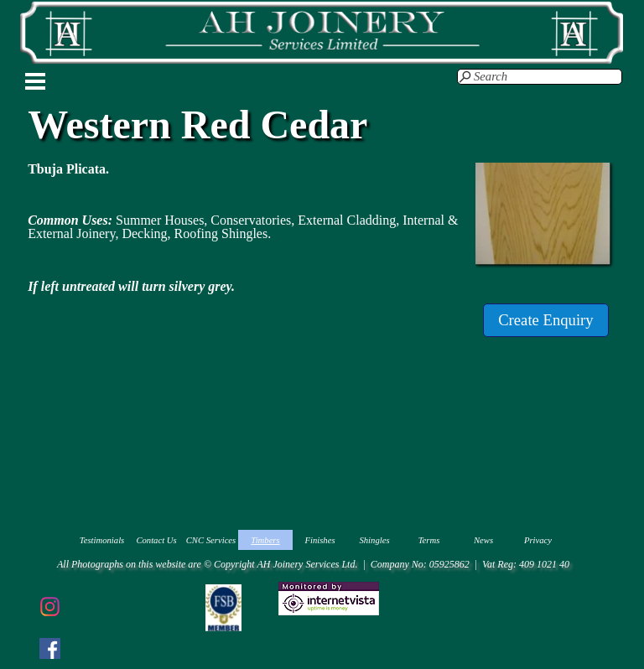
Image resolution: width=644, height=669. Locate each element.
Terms (429, 540)
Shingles (374, 540)
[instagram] (49, 606)
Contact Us (156, 540)
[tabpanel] (247, 228)
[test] (546, 320)
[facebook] (49, 648)
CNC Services (211, 540)
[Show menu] (35, 81)
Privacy (538, 540)
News (483, 540)
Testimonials (102, 540)
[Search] (540, 77)
